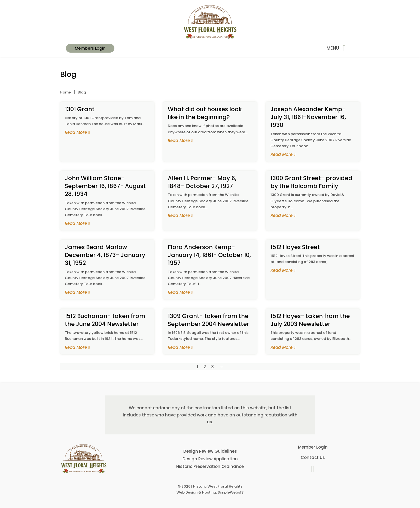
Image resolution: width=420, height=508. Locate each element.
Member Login (313, 447)
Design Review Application (210, 459)
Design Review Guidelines (210, 451)
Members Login (90, 48)
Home (66, 92)
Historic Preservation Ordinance (210, 466)
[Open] (344, 48)
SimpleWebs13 (231, 492)
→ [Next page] (221, 367)
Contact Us (313, 457)
